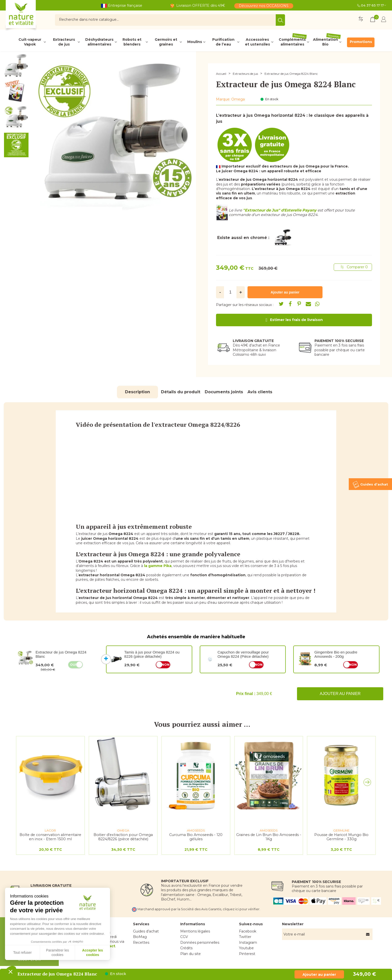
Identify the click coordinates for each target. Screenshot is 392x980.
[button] (368, 783)
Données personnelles (200, 942)
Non (166, 665)
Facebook (248, 931)
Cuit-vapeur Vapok (30, 42)
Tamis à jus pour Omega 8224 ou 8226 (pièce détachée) (152, 654)
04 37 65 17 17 (372, 5)
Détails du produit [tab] (181, 392)
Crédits (186, 948)
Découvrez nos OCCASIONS (264, 6)
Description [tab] (137, 392)
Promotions (361, 42)
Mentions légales (195, 931)
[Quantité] (230, 292)
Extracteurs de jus (64, 42)
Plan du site (190, 954)
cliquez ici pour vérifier (241, 909)
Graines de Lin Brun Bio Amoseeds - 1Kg (269, 837)
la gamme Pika (158, 566)
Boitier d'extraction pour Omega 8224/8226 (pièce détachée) (123, 837)
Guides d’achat (146, 931)
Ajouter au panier (340, 694)
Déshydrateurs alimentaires (99, 42)
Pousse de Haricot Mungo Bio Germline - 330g (341, 837)
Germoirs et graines (166, 42)
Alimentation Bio (327, 42)
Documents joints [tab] (224, 392)
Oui (73, 665)
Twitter (245, 937)
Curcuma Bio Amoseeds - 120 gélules (196, 837)
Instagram (248, 942)
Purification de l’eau (223, 42)
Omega (238, 99)
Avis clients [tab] (260, 392)
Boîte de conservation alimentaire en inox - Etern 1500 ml (50, 837)
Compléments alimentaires (293, 42)
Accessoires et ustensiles (257, 42)
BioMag (140, 937)
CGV (184, 937)
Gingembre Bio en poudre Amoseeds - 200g (336, 654)
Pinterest (247, 954)
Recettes (141, 942)
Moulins (195, 42)
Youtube (246, 948)
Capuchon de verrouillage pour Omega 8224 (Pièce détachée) (243, 654)
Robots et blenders (132, 42)
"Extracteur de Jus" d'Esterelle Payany (280, 210)
